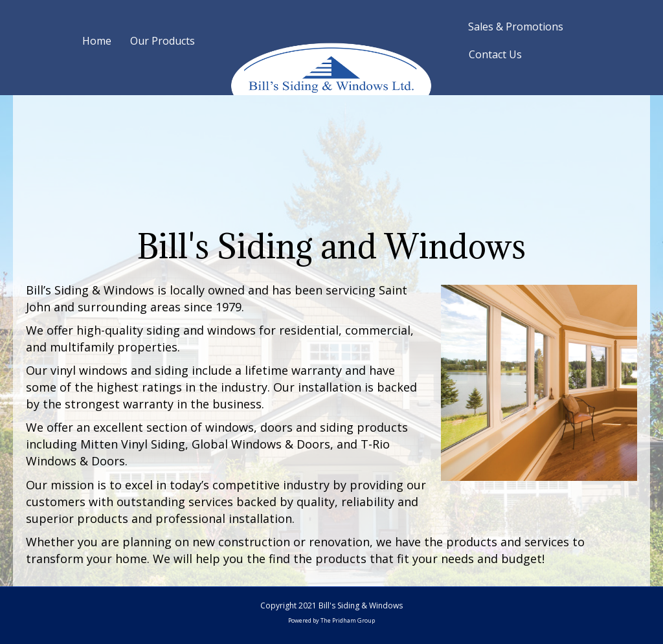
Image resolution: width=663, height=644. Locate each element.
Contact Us (495, 54)
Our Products (163, 41)
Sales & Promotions (516, 27)
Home (97, 41)
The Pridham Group (348, 620)
